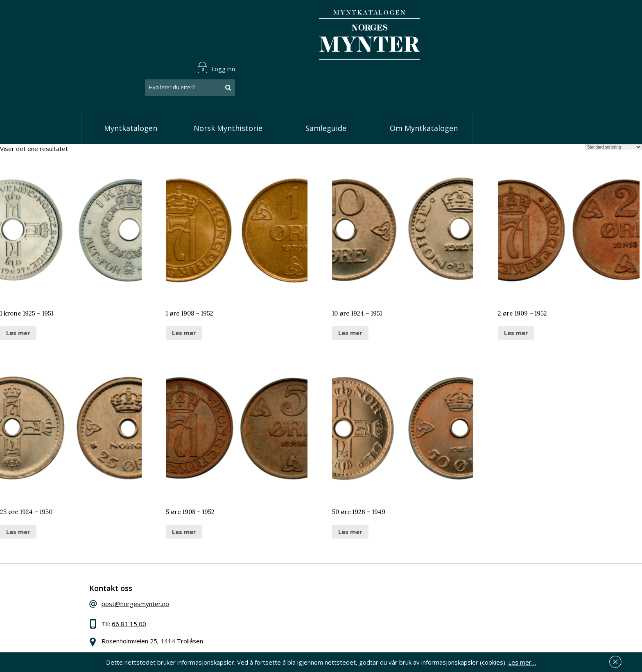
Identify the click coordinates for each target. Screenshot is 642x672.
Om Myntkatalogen (424, 94)
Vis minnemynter (279, 623)
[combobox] (509, 38)
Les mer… (522, 661)
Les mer (18, 299)
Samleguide (326, 94)
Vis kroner (270, 598)
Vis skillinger (272, 585)
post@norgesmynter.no (142, 572)
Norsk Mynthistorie (228, 94)
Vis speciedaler (277, 573)
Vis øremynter (276, 610)
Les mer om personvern (449, 618)
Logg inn (536, 18)
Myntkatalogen (131, 94)
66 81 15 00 (136, 592)
